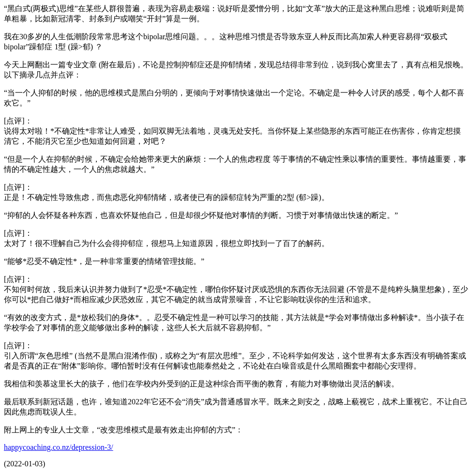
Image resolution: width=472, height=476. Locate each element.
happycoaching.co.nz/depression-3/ (59, 447)
